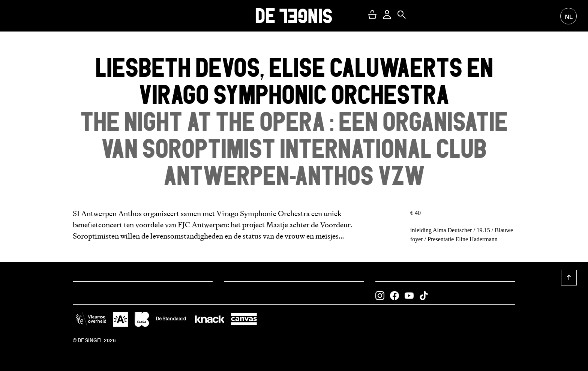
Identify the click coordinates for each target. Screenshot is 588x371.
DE (294, 16)
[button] (372, 15)
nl (569, 16)
